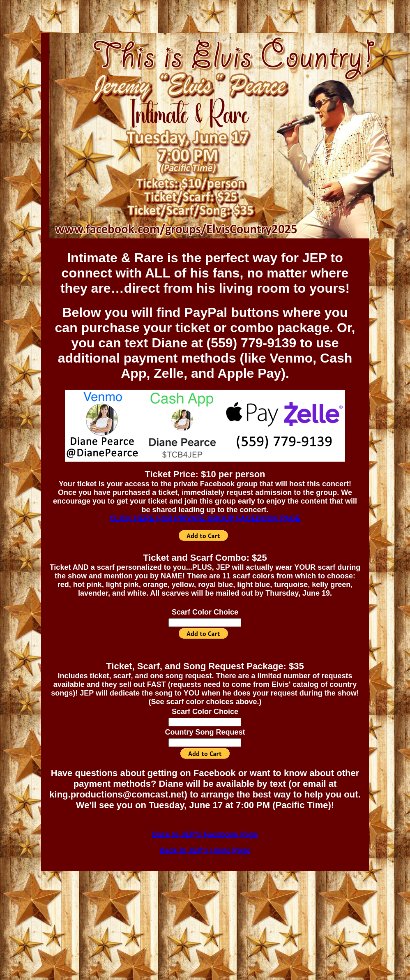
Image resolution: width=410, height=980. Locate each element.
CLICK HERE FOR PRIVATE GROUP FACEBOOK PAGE (205, 518)
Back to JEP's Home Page (205, 851)
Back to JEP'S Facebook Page (205, 834)
